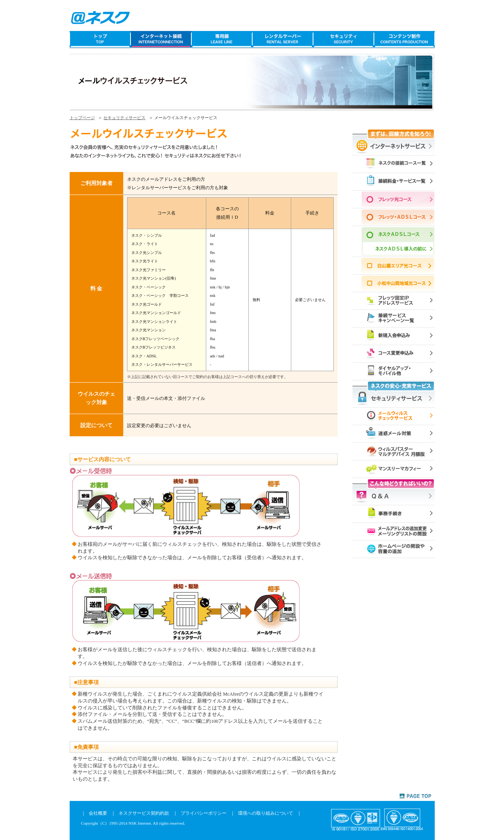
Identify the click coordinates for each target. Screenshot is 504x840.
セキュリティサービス (124, 118)
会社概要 (98, 813)
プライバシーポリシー (204, 813)
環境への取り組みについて (266, 813)
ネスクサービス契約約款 (144, 813)
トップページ (82, 118)
